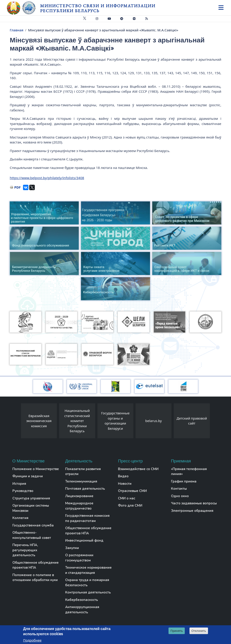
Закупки (72, 548)
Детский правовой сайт (192, 421)
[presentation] (16, 422)
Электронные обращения (192, 511)
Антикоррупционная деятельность (82, 610)
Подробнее (32, 640)
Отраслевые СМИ (132, 491)
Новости (125, 484)
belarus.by (154, 421)
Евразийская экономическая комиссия (39, 421)
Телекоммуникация (81, 481)
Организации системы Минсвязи (31, 508)
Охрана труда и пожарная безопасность (87, 583)
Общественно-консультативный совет (32, 535)
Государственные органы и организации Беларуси (115, 421)
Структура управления (31, 498)
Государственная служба (33, 525)
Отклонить (199, 631)
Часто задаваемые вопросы (194, 503)
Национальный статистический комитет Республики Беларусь (77, 421)
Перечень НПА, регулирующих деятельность (25, 550)
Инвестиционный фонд (84, 540)
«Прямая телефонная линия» (189, 472)
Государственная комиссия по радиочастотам (87, 518)
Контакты (179, 489)
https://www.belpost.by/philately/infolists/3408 (47, 178)
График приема (184, 481)
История (19, 484)
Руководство (23, 491)
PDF (17, 187)
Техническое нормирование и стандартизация (88, 570)
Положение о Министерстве (36, 469)
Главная (16, 30)
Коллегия (20, 518)
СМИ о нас (127, 498)
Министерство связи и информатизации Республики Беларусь (98, 8)
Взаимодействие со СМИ (138, 469)
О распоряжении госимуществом (79, 558)
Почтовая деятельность (85, 489)
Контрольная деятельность (88, 592)
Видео (123, 476)
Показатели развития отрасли (83, 472)
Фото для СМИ (130, 506)
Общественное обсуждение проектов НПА (36, 565)
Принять (177, 631)
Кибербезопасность (82, 600)
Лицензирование (79, 496)
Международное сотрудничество (79, 506)
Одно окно (180, 496)
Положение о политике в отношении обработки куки (35, 578)
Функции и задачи (28, 476)
